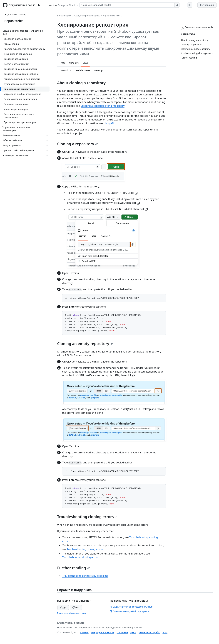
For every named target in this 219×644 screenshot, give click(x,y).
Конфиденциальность (103, 632)
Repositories (14, 21)
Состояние (122, 632)
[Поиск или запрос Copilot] (129, 5)
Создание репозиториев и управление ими (97, 16)
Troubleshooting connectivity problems (85, 576)
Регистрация (207, 5)
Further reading (73, 568)
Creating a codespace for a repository (102, 106)
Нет (76, 607)
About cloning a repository (83, 83)
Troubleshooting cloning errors (87, 517)
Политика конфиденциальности (72, 613)
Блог (165, 632)
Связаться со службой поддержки (129, 611)
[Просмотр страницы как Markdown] (200, 27)
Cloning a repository (77, 144)
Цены (133, 632)
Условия (84, 632)
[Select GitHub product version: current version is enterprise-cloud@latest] (63, 5)
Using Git (109, 123)
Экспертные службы (149, 632)
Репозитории (64, 16)
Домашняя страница (15, 14)
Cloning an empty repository (85, 344)
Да (63, 607)
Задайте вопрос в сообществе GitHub (131, 607)
